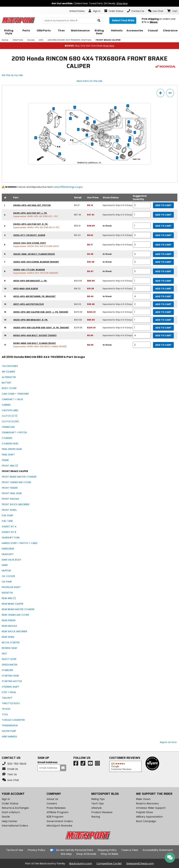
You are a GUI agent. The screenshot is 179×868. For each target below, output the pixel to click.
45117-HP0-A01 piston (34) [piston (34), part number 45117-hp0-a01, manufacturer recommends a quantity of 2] (28, 304)
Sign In (6, 799)
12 (117, 140)
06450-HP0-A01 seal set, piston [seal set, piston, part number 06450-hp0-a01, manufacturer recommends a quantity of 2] (32, 205)
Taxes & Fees (130, 850)
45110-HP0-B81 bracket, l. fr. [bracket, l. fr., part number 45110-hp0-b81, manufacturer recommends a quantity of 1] (30, 281)
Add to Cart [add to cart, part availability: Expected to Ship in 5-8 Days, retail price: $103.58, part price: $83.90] (163, 281)
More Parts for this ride (90, 81)
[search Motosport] (72, 21)
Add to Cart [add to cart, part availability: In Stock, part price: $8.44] (163, 296)
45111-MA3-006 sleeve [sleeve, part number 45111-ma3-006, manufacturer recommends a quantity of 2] (26, 289)
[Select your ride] (123, 21)
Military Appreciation (149, 817)
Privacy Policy (36, 850)
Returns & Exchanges (15, 808)
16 (128, 106)
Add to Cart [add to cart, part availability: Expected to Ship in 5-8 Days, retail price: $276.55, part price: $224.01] (163, 312)
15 (36, 138)
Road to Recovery (147, 803)
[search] (99, 21)
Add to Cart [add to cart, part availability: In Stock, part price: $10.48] (163, 262)
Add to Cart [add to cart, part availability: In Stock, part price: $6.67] (163, 271)
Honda (31, 40)
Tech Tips (97, 803)
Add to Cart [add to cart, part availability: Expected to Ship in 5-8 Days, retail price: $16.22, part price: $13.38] (163, 289)
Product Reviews (102, 812)
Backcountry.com (81, 864)
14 (129, 140)
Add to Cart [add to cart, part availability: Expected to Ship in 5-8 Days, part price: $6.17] (163, 245)
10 (87, 118)
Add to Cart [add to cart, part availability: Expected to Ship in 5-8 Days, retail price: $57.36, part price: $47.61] (163, 215)
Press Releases (56, 808)
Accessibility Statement (158, 850)
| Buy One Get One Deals (89, 46)
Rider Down (143, 799)
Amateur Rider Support (151, 808)
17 (70, 118)
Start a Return (11, 812)
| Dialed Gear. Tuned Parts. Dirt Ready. (90, 3)
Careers (52, 803)
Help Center (10, 821)
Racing (96, 817)
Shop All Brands (86, 854)
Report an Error (168, 742)
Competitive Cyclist (109, 864)
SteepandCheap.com (140, 864)
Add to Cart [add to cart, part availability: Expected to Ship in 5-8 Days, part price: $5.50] (163, 335)
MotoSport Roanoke (59, 826)
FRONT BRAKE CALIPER (108, 40)
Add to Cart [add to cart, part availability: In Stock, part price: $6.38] (163, 254)
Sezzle (6, 817)
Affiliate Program (57, 812)
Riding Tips (98, 799)
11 (129, 122)
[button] (156, 11)
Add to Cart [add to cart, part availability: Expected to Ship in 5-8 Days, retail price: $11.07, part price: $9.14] (163, 205)
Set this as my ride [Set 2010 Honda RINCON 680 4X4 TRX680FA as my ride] (12, 75)
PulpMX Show (145, 812)
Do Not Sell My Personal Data (75, 850)
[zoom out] (170, 93)
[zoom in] (160, 93)
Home (5, 40)
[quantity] (142, 205)
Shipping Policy (107, 850)
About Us (52, 799)
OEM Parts (18, 40)
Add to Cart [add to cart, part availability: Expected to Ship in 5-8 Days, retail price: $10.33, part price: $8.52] (163, 235)
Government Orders (60, 821)
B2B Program (55, 817)
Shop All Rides (110, 854)
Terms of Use (15, 850)
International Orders (15, 826)
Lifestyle (96, 808)
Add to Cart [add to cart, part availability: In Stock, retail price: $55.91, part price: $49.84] (163, 226)
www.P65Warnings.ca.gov (68, 187)
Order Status (10, 803)
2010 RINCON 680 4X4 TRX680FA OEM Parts (69, 40)
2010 (41, 40)
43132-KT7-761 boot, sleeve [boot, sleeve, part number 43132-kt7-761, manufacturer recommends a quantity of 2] (29, 235)
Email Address (48, 762)
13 (75, 107)
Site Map (66, 854)
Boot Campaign (146, 821)
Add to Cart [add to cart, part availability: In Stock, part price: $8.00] (163, 345)
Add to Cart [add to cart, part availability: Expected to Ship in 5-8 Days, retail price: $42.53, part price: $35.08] (163, 304)
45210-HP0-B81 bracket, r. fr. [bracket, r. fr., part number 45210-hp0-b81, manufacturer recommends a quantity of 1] (31, 320)
